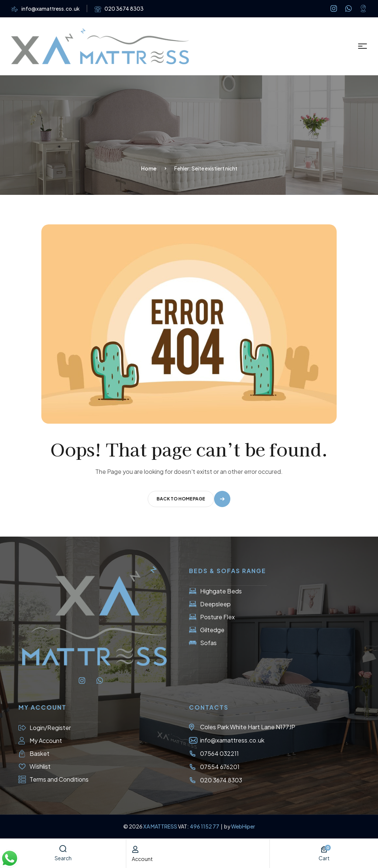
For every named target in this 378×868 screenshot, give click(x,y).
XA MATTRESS (160, 826)
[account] (135, 849)
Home (149, 168)
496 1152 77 (205, 826)
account (142, 859)
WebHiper (243, 826)
